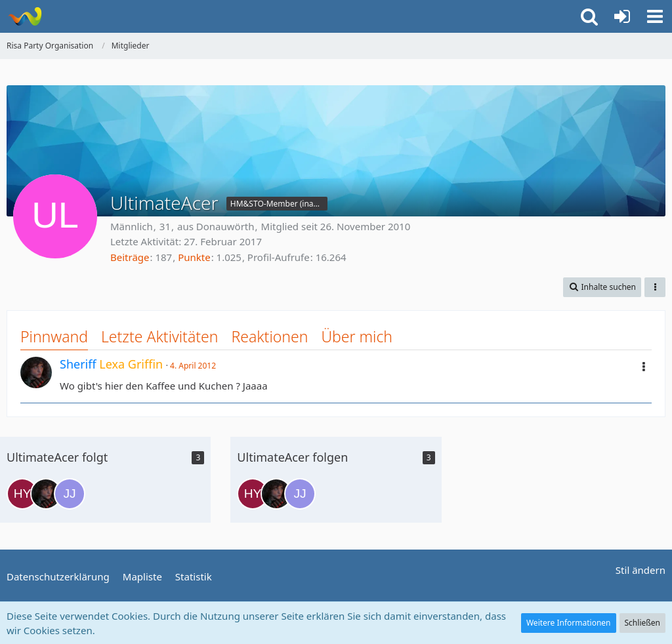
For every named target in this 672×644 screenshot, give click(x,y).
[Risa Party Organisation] (25, 16)
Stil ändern (640, 570)
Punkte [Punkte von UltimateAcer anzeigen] (194, 257)
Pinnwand (54, 336)
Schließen (642, 623)
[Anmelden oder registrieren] (622, 16)
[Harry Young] (22, 494)
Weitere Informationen (569, 623)
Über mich (357, 336)
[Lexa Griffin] (46, 494)
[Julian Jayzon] (70, 494)
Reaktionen (269, 336)
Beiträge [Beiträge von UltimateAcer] (130, 257)
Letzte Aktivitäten (159, 336)
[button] (655, 16)
